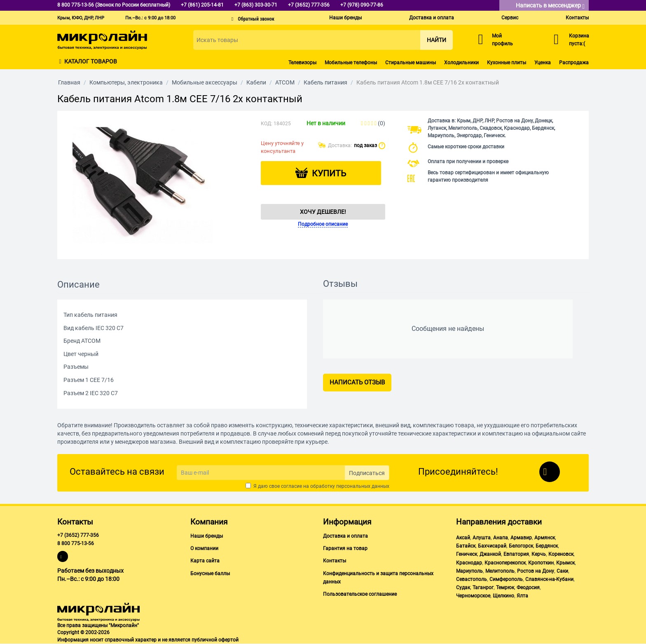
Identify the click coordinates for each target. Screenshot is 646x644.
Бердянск (547, 546)
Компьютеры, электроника (126, 82)
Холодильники (461, 63)
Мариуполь (469, 571)
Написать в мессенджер (550, 6)
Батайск (466, 546)
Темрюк (505, 588)
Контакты (577, 18)
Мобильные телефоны (351, 63)
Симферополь (506, 579)
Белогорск (521, 546)
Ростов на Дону (536, 571)
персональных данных (363, 486)
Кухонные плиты (507, 63)
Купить (329, 173)
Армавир (521, 538)
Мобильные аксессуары (205, 82)
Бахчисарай (492, 546)
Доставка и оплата (432, 18)
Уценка (543, 63)
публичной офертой (215, 640)
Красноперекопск (505, 563)
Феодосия (528, 588)
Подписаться (367, 473)
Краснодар (469, 563)
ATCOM (285, 82)
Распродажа (574, 63)
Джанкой (490, 554)
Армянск (545, 538)
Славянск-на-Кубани (549, 579)
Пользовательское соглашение (360, 594)
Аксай (463, 538)
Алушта (482, 538)
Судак (463, 588)
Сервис (510, 18)
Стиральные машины (411, 63)
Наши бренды (345, 18)
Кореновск (561, 554)
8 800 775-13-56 (76, 543)
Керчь (539, 554)
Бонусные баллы (210, 574)
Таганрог (483, 588)
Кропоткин (541, 563)
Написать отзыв (357, 382)
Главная (69, 82)
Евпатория (516, 554)
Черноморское (473, 596)
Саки (562, 571)
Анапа (501, 538)
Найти (437, 40)
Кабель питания (325, 82)
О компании (204, 548)
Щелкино (503, 596)
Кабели (256, 82)
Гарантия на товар (345, 548)
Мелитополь (500, 571)
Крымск (565, 563)
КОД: (267, 124)
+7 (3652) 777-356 (78, 535)
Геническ (467, 554)
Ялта (522, 596)
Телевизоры (302, 63)
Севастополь (472, 579)
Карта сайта (205, 561)
